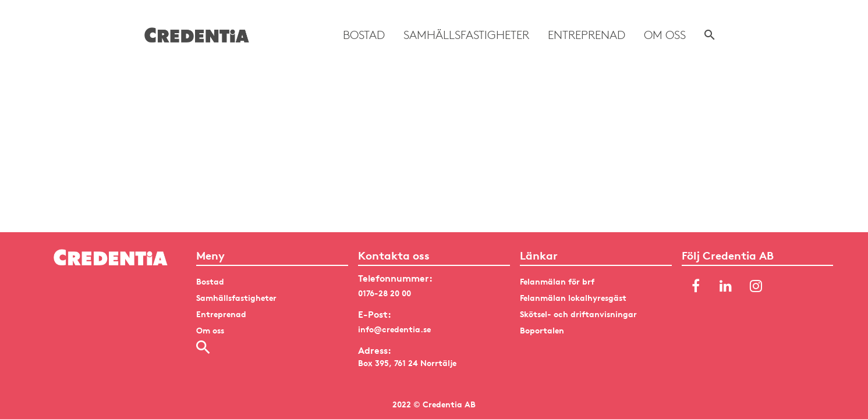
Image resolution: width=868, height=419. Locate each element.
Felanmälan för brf (557, 281)
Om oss (665, 35)
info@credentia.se (394, 329)
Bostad (364, 35)
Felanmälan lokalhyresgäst (573, 298)
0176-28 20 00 (385, 293)
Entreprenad (587, 35)
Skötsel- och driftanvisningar (578, 314)
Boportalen (542, 330)
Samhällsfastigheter (466, 35)
